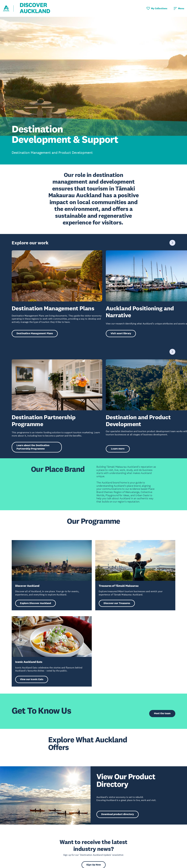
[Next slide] (172, 243)
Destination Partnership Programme (44, 421)
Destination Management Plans (53, 308)
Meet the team (162, 713)
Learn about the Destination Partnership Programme (33, 447)
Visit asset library (121, 333)
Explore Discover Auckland (36, 603)
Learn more (118, 449)
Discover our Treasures (117, 603)
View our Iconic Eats (32, 679)
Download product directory (118, 814)
